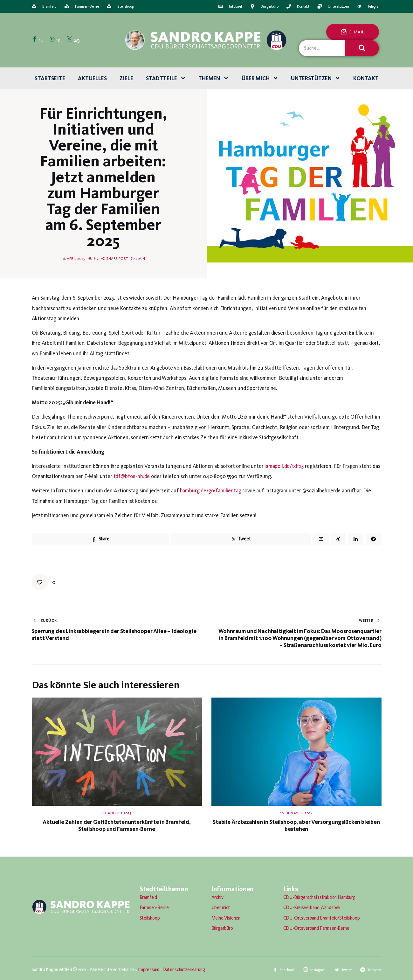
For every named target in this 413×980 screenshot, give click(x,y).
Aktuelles (92, 78)
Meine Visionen (226, 918)
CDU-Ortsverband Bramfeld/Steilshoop (322, 918)
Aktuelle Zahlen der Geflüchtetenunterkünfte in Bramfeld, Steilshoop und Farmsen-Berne (117, 825)
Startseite (50, 78)
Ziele (126, 78)
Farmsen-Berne (154, 907)
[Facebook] (38, 40)
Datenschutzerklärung (184, 970)
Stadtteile (166, 78)
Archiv (217, 897)
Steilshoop (150, 918)
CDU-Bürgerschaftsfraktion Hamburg (319, 897)
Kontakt (366, 78)
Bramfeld (148, 897)
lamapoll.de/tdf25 (284, 466)
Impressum (149, 970)
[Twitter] (74, 40)
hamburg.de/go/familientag (211, 490)
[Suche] (362, 48)
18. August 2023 (117, 813)
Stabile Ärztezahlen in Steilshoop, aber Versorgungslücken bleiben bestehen (296, 825)
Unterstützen (316, 78)
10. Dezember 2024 (296, 813)
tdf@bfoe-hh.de (132, 476)
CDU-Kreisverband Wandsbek (312, 907)
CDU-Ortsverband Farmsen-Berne (316, 928)
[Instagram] (56, 40)
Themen (214, 78)
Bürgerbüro (222, 928)
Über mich (260, 78)
